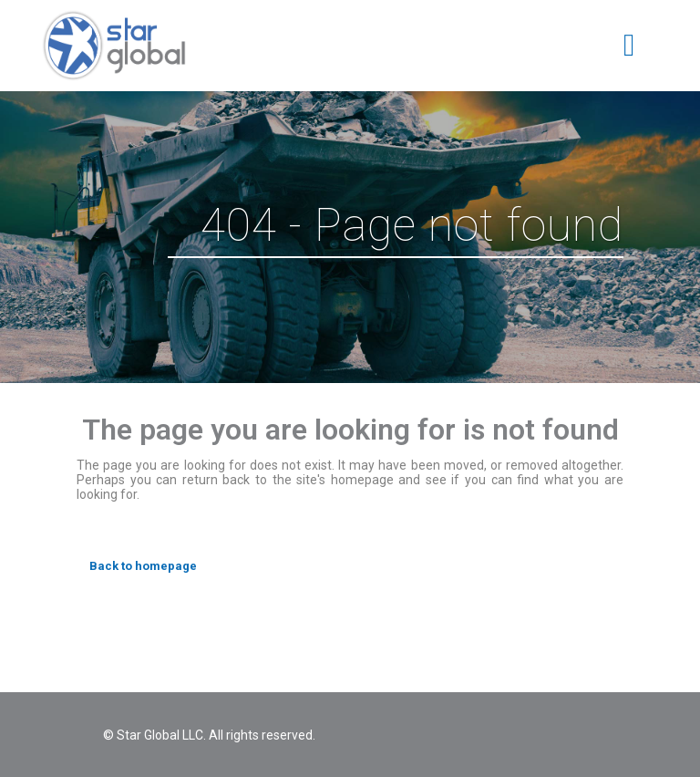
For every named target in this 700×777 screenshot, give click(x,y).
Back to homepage (143, 566)
